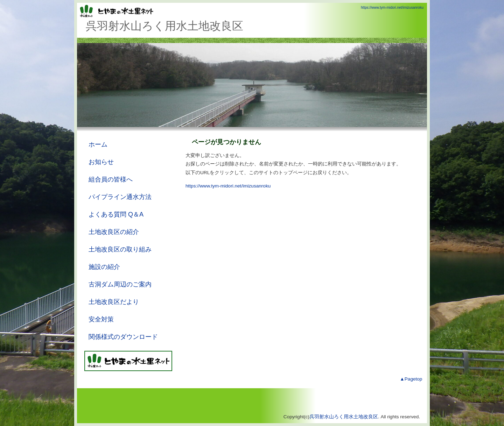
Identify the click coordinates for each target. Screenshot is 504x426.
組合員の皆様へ (111, 179)
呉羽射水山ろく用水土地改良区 (344, 417)
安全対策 (101, 319)
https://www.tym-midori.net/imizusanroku (392, 8)
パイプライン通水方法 (120, 197)
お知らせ (101, 162)
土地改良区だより (114, 302)
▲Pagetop (411, 379)
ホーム (98, 144)
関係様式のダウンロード (123, 337)
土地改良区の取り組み (120, 249)
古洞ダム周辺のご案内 (120, 284)
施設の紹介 (104, 267)
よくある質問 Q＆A (116, 214)
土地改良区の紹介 (114, 232)
